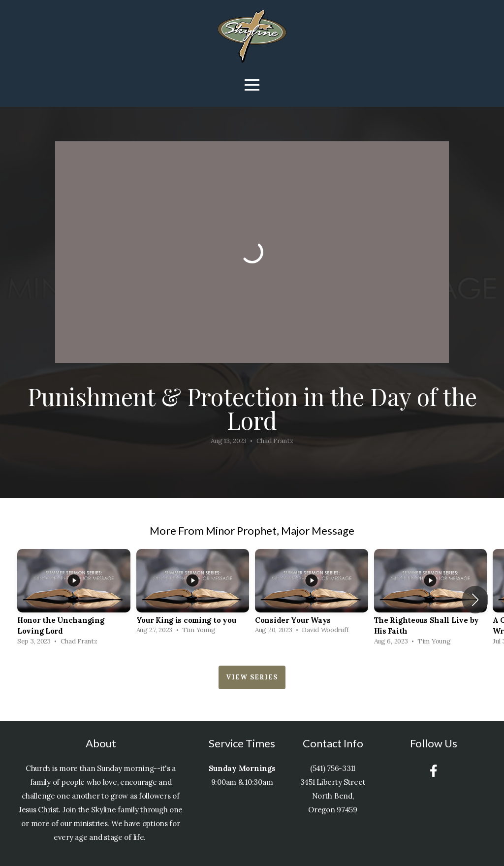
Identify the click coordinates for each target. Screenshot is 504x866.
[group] (74, 600)
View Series (252, 677)
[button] (475, 600)
